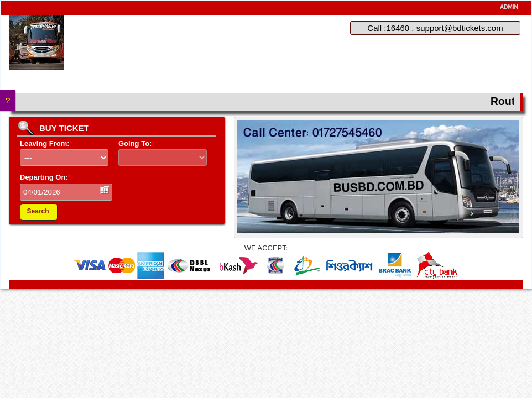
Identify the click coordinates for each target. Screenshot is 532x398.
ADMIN (509, 7)
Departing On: (45, 177)
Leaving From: (46, 143)
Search (38, 211)
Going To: (136, 143)
